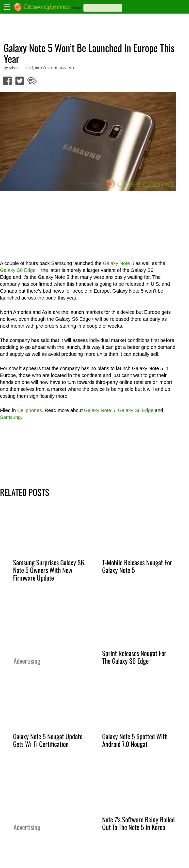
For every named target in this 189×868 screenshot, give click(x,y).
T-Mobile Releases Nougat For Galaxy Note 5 (137, 566)
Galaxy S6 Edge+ (19, 270)
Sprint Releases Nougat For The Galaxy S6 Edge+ (134, 657)
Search (77, 7)
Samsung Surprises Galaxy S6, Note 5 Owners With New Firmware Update (49, 570)
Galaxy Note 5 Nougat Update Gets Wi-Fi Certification (48, 740)
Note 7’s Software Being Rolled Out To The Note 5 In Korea (138, 823)
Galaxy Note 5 (118, 263)
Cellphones (30, 410)
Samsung (10, 417)
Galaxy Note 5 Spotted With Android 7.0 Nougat (135, 740)
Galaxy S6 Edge (136, 410)
